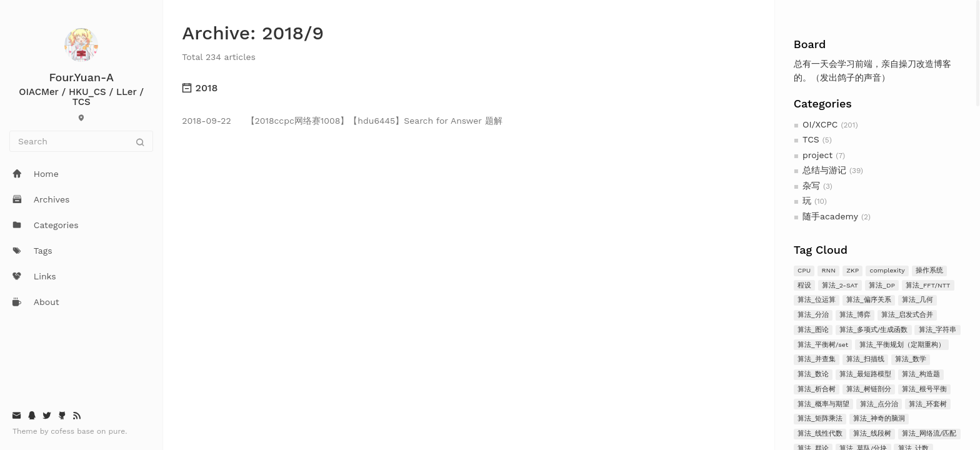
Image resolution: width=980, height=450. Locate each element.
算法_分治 (813, 315)
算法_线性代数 (820, 433)
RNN (828, 270)
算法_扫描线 (865, 359)
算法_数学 (911, 359)
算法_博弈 (855, 315)
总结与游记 (824, 170)
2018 (200, 88)
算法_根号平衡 (924, 389)
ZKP (852, 270)
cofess (64, 431)
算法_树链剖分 (869, 389)
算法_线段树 (872, 433)
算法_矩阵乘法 (820, 418)
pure (117, 431)
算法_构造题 (921, 374)
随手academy (830, 216)
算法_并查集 (817, 359)
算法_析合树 (817, 389)
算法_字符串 (938, 330)
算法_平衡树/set (823, 345)
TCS (811, 139)
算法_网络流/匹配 (929, 433)
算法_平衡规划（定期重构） (902, 345)
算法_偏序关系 (869, 300)
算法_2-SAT (840, 285)
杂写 (811, 186)
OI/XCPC (820, 124)
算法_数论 (813, 374)
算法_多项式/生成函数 (873, 330)
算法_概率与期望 (823, 404)
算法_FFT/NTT (928, 285)
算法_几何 (917, 300)
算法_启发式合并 (907, 315)
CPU (804, 270)
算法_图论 (813, 330)
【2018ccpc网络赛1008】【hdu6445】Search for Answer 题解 (342, 121)
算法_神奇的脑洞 (879, 418)
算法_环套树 (928, 404)
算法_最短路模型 (865, 374)
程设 (804, 285)
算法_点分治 (879, 404)
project (817, 155)
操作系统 (929, 270)
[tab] (468, 88)
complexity (887, 270)
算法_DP (882, 285)
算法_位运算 (817, 300)
